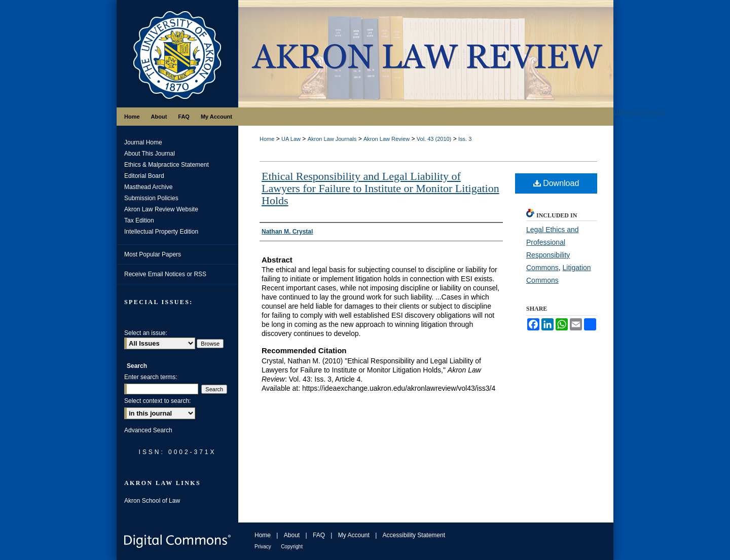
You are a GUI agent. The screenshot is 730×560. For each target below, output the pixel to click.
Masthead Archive (148, 187)
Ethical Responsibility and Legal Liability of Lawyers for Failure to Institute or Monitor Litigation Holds (380, 188)
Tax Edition (139, 220)
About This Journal (150, 154)
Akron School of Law (152, 501)
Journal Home (143, 142)
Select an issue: (146, 333)
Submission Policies (151, 198)
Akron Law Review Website (161, 209)
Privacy (263, 547)
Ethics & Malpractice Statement (167, 165)
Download (556, 183)
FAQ (319, 535)
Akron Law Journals (332, 139)
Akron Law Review (387, 139)
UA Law (291, 139)
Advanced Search (148, 430)
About (292, 535)
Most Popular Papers (153, 254)
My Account (354, 535)
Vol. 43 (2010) (434, 139)
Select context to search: (157, 401)
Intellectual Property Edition (161, 232)
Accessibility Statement (414, 535)
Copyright (292, 547)
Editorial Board (144, 176)
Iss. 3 (465, 139)
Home (267, 139)
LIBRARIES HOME (639, 112)
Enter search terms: (151, 377)
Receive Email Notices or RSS (165, 274)
